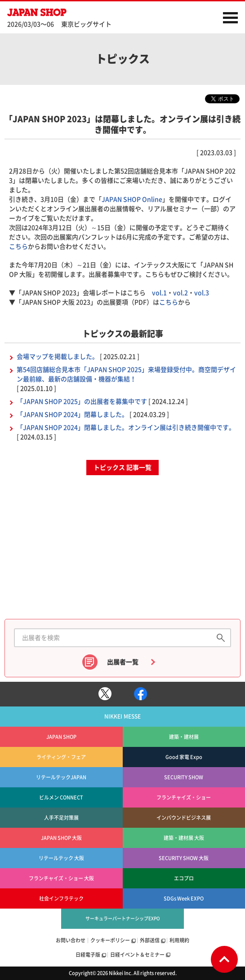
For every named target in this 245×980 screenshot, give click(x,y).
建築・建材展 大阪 (184, 838)
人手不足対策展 (61, 818)
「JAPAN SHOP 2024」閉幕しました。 (72, 415)
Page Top (224, 959)
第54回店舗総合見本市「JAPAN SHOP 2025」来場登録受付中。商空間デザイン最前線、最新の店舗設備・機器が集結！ (126, 374)
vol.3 (202, 293)
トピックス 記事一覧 (122, 468)
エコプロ (184, 878)
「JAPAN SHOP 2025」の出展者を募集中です (82, 402)
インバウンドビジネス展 (184, 818)
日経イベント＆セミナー (137, 955)
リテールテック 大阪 (61, 858)
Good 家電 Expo (184, 757)
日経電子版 (88, 955)
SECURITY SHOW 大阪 (184, 858)
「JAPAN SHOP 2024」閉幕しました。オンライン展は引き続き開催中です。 (126, 428)
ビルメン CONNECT (61, 797)
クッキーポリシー (110, 940)
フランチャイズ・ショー (184, 797)
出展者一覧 (123, 662)
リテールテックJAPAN (61, 777)
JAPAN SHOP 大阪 (61, 838)
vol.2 (180, 293)
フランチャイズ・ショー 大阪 (61, 878)
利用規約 (179, 940)
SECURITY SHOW (184, 777)
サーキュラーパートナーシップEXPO (123, 918)
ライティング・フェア (61, 757)
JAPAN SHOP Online (132, 199)
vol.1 (159, 293)
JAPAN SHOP (63, 12)
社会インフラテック (61, 898)
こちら (18, 247)
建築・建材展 (184, 737)
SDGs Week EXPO (184, 898)
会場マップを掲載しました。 (58, 357)
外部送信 (150, 940)
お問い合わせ (71, 940)
